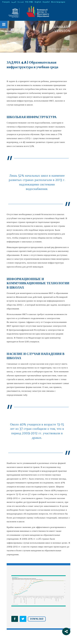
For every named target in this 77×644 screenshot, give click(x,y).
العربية (14, 2)
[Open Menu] (4, 24)
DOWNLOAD (37, 619)
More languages (58, 2)
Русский (21, 2)
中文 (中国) (29, 2)
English (38, 2)
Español (46, 2)
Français (6, 2)
